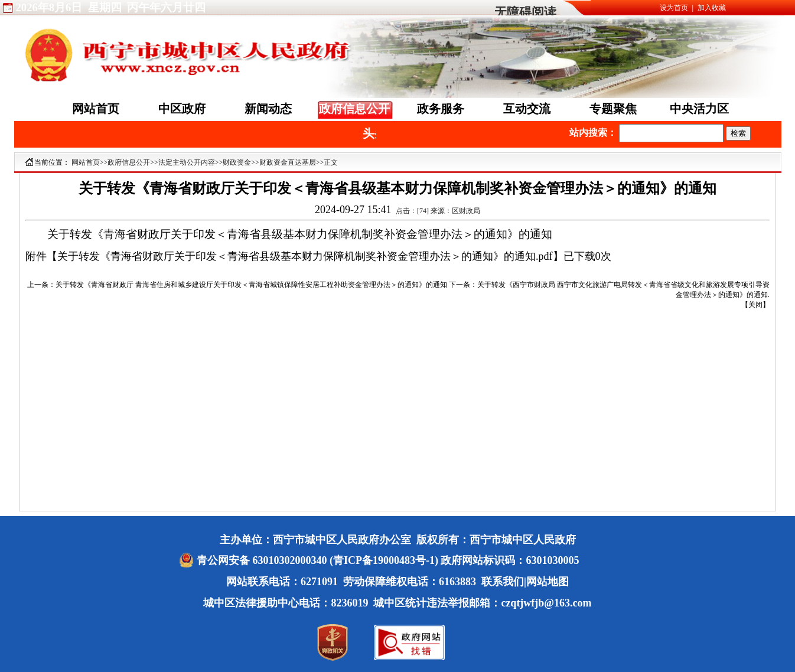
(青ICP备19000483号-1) (384, 560)
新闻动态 (268, 109)
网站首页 (96, 109)
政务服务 (441, 109)
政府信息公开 (354, 109)
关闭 (755, 305)
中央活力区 (699, 109)
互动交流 (527, 109)
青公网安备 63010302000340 (263, 560)
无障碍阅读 (525, 12)
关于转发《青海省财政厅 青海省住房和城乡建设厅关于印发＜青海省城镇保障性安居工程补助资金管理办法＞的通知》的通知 (251, 285)
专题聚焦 (613, 109)
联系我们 (503, 582)
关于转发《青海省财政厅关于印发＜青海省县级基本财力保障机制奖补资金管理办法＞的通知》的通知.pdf (305, 256)
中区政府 (182, 109)
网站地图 (548, 582)
